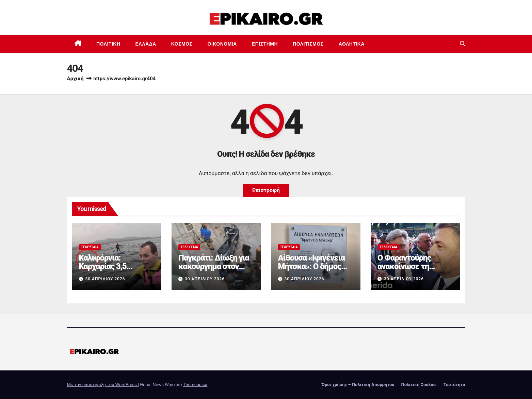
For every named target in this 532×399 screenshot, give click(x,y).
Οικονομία (222, 44)
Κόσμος (182, 44)
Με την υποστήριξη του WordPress (102, 385)
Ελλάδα (146, 44)
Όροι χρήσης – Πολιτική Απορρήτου (358, 385)
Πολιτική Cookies (419, 385)
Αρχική (75, 79)
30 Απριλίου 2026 (105, 279)
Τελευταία (90, 247)
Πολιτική (108, 44)
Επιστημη (265, 44)
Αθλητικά (352, 44)
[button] (463, 44)
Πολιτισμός (308, 44)
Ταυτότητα (454, 385)
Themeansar (195, 385)
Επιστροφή (266, 190)
